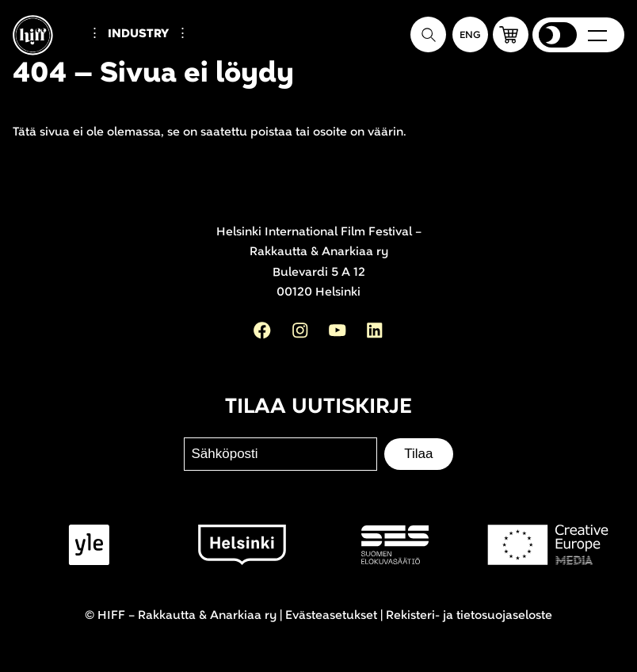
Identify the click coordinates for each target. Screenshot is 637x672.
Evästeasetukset (331, 615)
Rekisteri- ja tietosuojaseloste (469, 615)
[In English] (470, 34)
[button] (511, 34)
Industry (138, 34)
